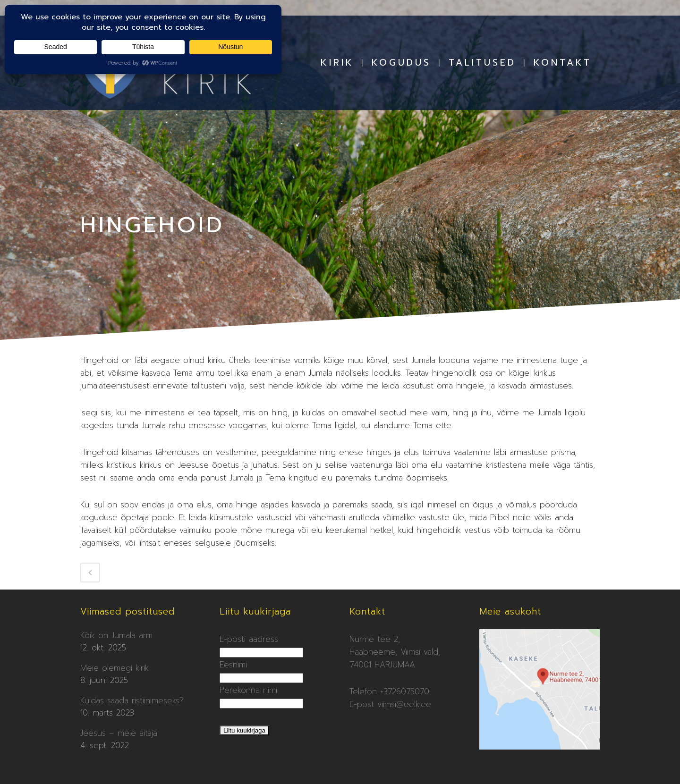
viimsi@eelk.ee (404, 704)
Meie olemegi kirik (115, 668)
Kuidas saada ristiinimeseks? (132, 700)
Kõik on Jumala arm (116, 635)
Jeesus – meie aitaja (119, 733)
